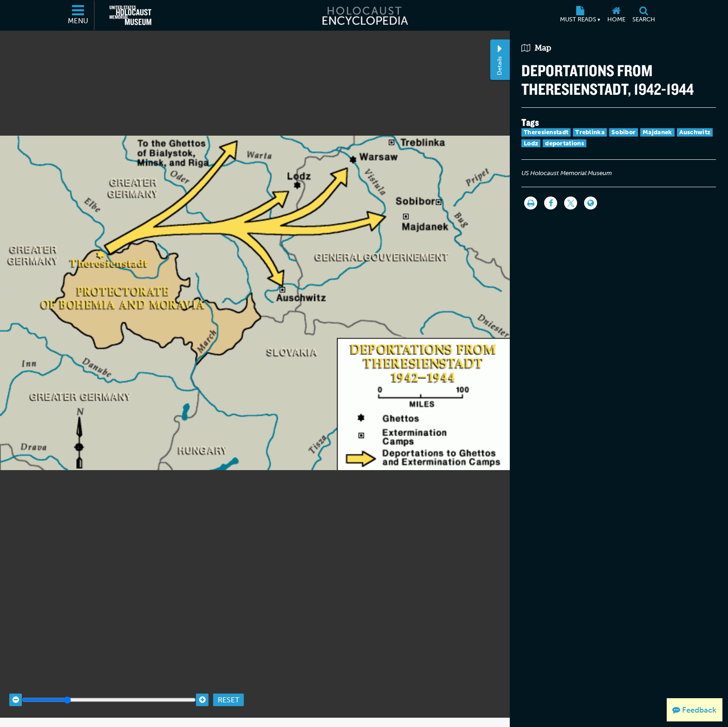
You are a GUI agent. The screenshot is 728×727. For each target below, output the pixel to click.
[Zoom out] (16, 691)
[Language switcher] (591, 203)
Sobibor (624, 132)
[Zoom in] (202, 691)
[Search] (643, 15)
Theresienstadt (546, 132)
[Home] (616, 15)
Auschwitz (695, 132)
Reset (228, 691)
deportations (565, 143)
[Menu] (78, 15)
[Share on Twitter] (571, 203)
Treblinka (590, 132)
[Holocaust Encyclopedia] (364, 15)
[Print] (531, 203)
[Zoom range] (109, 691)
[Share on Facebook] (551, 203)
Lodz (531, 143)
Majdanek (657, 132)
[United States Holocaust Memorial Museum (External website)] (130, 15)
